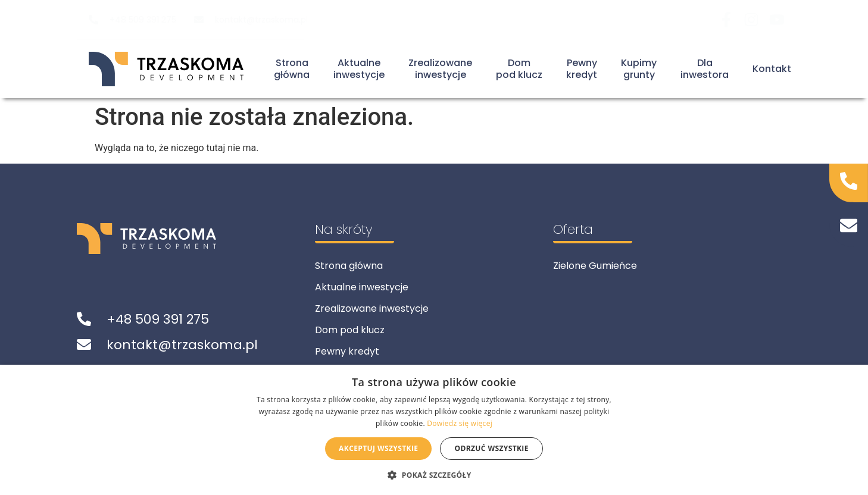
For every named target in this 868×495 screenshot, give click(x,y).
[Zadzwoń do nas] (849, 181)
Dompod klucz (519, 69)
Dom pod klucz (350, 330)
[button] (434, 475)
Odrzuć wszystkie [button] (491, 448)
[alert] (434, 430)
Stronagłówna (292, 69)
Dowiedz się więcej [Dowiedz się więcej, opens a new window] (460, 423)
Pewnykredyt (582, 69)
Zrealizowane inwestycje (372, 308)
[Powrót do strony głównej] (166, 69)
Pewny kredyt (347, 351)
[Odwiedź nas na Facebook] (730, 20)
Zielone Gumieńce (595, 266)
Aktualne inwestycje (362, 287)
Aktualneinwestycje (359, 69)
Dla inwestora (705, 69)
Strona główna (349, 266)
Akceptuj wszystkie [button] (378, 448)
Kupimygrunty (639, 69)
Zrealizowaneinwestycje (440, 69)
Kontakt (772, 69)
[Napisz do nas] (849, 225)
